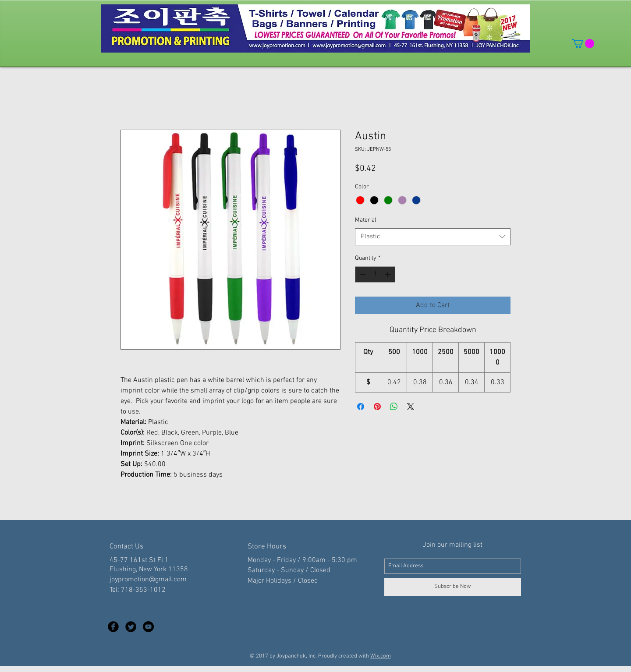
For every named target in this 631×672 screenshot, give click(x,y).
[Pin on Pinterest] (377, 407)
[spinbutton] (375, 274)
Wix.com (381, 656)
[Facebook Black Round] (113, 627)
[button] (583, 44)
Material (366, 220)
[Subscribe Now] (453, 587)
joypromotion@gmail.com (148, 580)
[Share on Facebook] (361, 407)
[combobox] (433, 237)
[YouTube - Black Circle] (148, 627)
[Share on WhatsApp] (394, 407)
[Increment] (388, 274)
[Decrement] (362, 274)
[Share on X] (411, 407)
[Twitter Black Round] (131, 627)
